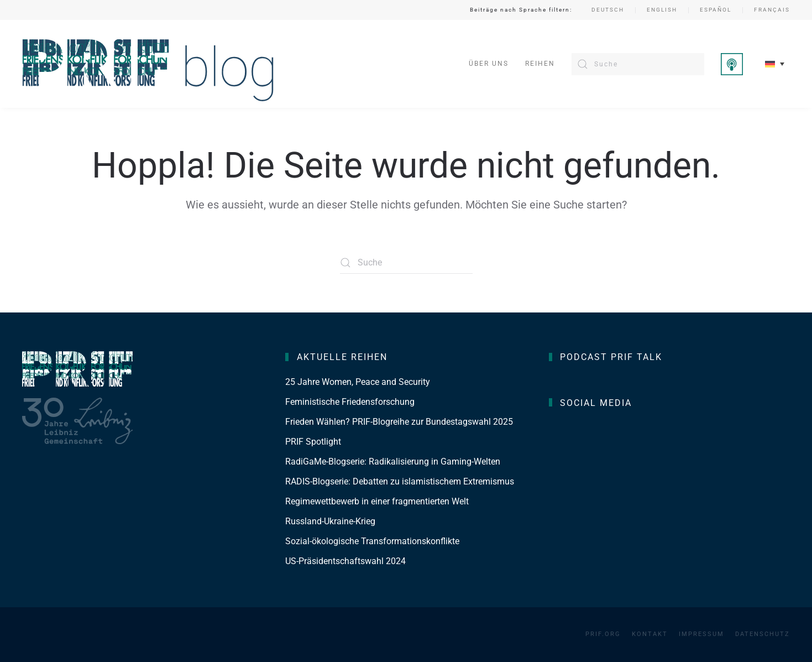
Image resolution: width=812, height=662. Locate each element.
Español (716, 10)
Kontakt (650, 634)
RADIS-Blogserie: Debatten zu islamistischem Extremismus (400, 481)
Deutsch (608, 10)
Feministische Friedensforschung (350, 402)
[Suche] (638, 64)
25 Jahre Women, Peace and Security (358, 382)
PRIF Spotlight (313, 442)
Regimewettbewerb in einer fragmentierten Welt (377, 501)
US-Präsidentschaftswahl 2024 (345, 561)
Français (772, 10)
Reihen (540, 64)
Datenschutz (763, 634)
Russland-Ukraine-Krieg (330, 521)
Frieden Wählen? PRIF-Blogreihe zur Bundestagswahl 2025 (399, 422)
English (662, 10)
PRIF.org (603, 634)
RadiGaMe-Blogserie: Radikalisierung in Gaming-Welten (393, 462)
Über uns (489, 64)
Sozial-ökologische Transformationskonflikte (372, 541)
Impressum (701, 634)
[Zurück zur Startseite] (148, 64)
